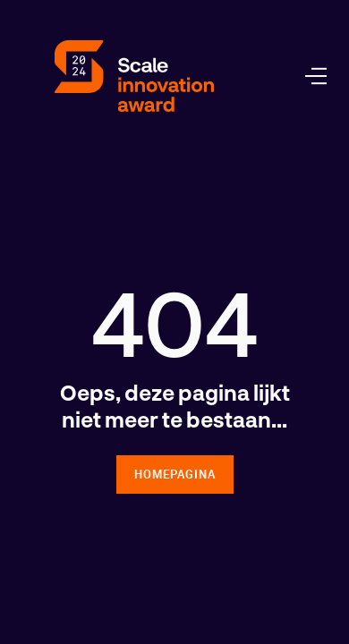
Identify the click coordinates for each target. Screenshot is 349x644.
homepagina (175, 474)
